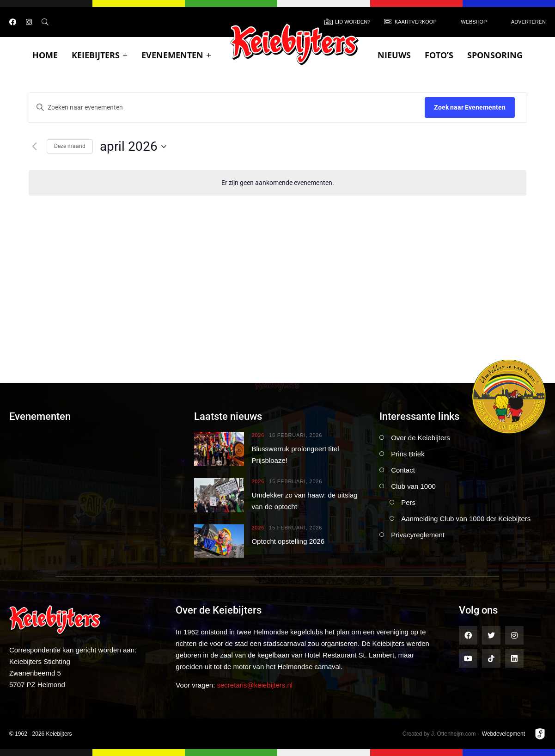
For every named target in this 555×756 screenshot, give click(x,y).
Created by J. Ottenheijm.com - (441, 734)
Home (45, 55)
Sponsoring (495, 55)
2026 (258, 435)
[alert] (277, 183)
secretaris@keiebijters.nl (255, 685)
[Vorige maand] (34, 147)
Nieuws (394, 55)
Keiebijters (100, 55)
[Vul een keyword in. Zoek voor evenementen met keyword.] (227, 108)
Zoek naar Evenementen (470, 107)
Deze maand (70, 146)
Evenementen (176, 55)
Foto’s (439, 55)
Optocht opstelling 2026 (288, 541)
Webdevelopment (503, 734)
